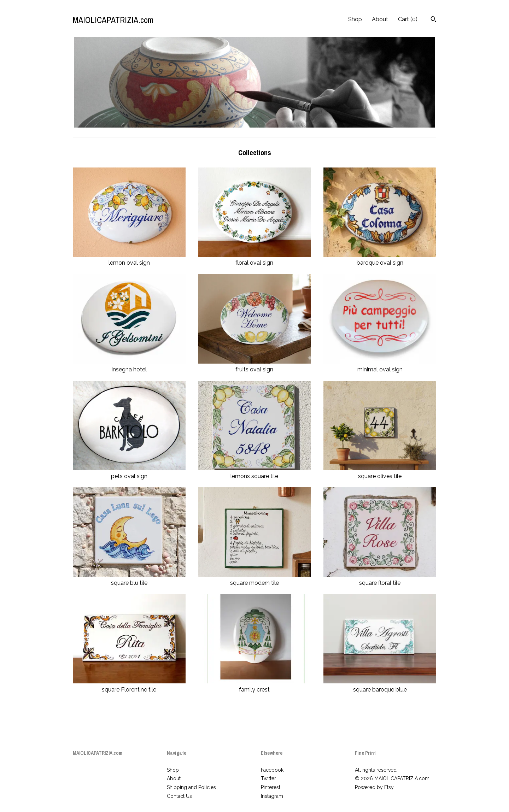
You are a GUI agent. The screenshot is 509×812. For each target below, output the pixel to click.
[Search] (434, 20)
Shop (355, 19)
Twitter (268, 778)
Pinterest (271, 787)
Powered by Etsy (374, 787)
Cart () (408, 19)
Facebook (272, 770)
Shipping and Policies (191, 787)
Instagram (272, 796)
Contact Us (179, 796)
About (380, 19)
